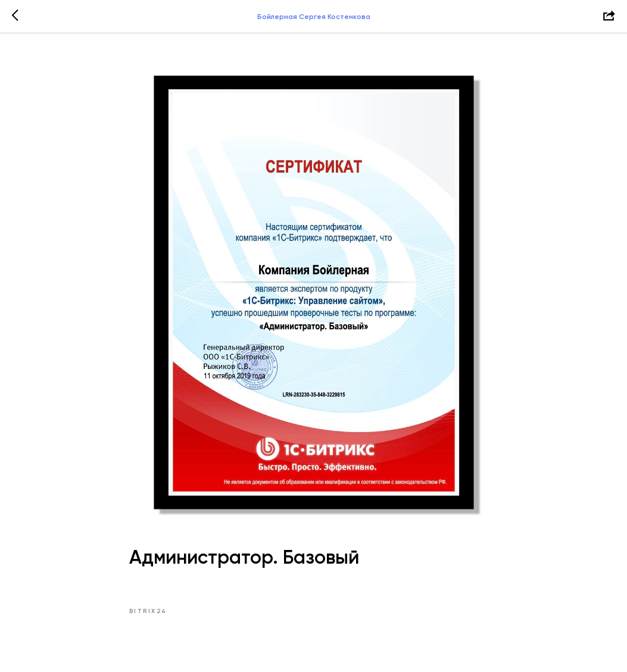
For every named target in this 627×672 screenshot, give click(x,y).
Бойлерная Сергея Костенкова (314, 17)
